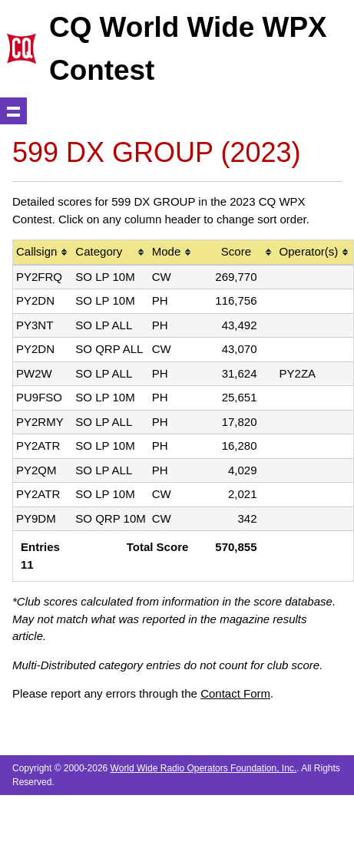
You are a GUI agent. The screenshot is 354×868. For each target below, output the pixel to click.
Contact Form (235, 693)
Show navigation (13, 111)
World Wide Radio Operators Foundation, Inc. (204, 768)
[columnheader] (43, 253)
